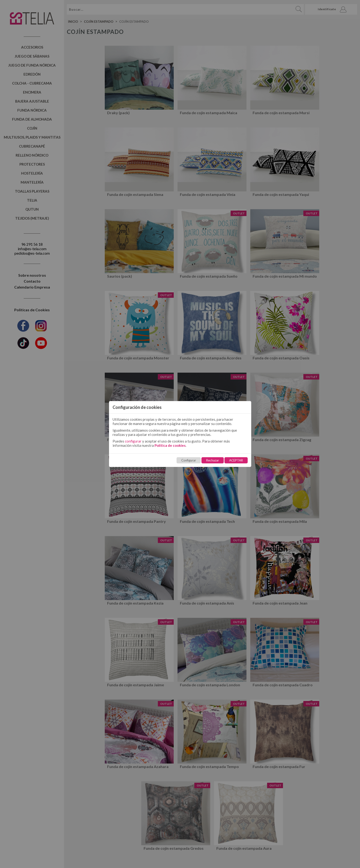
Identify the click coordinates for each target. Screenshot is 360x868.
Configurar (189, 460)
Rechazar (213, 460)
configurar (133, 441)
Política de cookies (170, 445)
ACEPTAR (236, 460)
